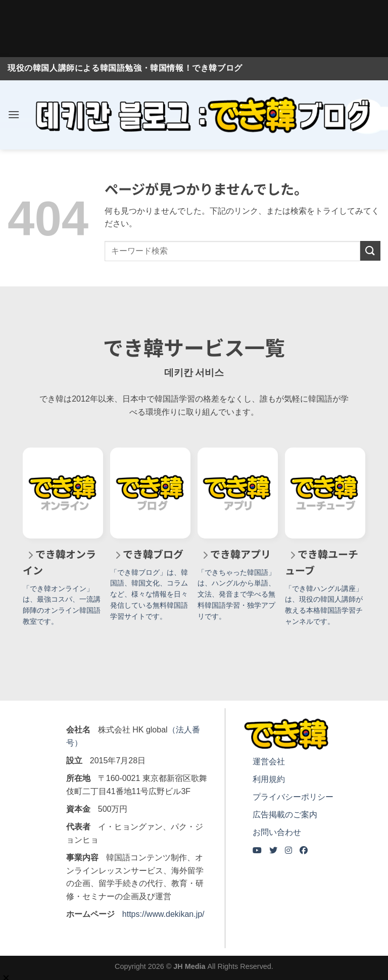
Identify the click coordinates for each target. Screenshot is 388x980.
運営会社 (269, 762)
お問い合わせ (277, 832)
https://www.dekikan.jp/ (163, 914)
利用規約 (269, 779)
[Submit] (370, 251)
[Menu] (14, 114)
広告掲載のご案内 (285, 815)
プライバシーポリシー (293, 797)
